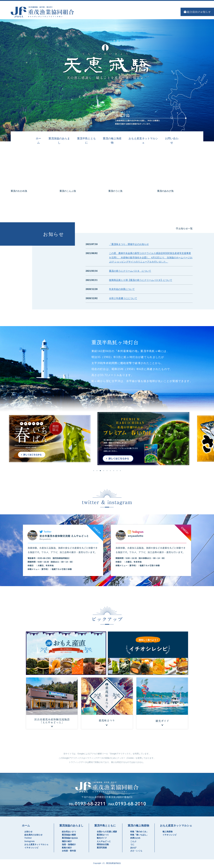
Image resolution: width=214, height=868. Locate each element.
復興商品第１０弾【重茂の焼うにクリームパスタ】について (141, 280)
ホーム (38, 141)
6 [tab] (110, 471)
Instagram (30, 842)
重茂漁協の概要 (69, 836)
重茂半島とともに (86, 141)
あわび (133, 848)
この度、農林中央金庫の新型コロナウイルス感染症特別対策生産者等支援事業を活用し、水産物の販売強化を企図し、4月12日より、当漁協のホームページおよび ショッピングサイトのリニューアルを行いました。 (151, 257)
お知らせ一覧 (186, 228)
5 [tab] (107, 471)
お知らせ (28, 832)
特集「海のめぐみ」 (139, 832)
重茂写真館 (102, 848)
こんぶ (133, 842)
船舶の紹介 (67, 848)
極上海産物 (168, 832)
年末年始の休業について (122, 289)
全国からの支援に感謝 (107, 832)
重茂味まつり (103, 836)
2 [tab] (97, 471)
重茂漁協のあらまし (59, 141)
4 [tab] (104, 471)
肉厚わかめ (135, 839)
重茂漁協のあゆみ (70, 839)
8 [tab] (117, 471)
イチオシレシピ (31, 848)
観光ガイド (102, 839)
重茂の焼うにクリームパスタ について (130, 271)
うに (132, 845)
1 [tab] (94, 471)
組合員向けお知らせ (33, 836)
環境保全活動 (103, 845)
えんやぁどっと (104, 842)
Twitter (28, 839)
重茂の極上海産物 (112, 141)
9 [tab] (120, 471)
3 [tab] (100, 471)
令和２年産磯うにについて (123, 298)
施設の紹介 (67, 842)
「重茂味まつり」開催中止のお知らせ (129, 244)
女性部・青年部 (69, 852)
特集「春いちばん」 (139, 836)
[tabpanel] (107, 439)
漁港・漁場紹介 (69, 845)
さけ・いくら (136, 852)
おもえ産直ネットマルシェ (36, 845)
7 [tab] (114, 471)
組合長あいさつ (69, 832)
